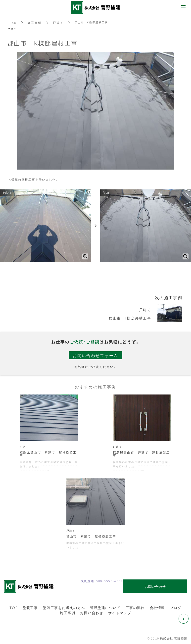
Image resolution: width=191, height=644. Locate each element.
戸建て (58, 23)
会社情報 (157, 608)
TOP (13, 608)
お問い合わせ (92, 613)
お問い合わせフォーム (95, 355)
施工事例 (35, 23)
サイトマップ (120, 613)
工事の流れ (135, 608)
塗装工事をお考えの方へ (64, 608)
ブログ (176, 608)
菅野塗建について (105, 608)
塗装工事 (30, 608)
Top (13, 23)
